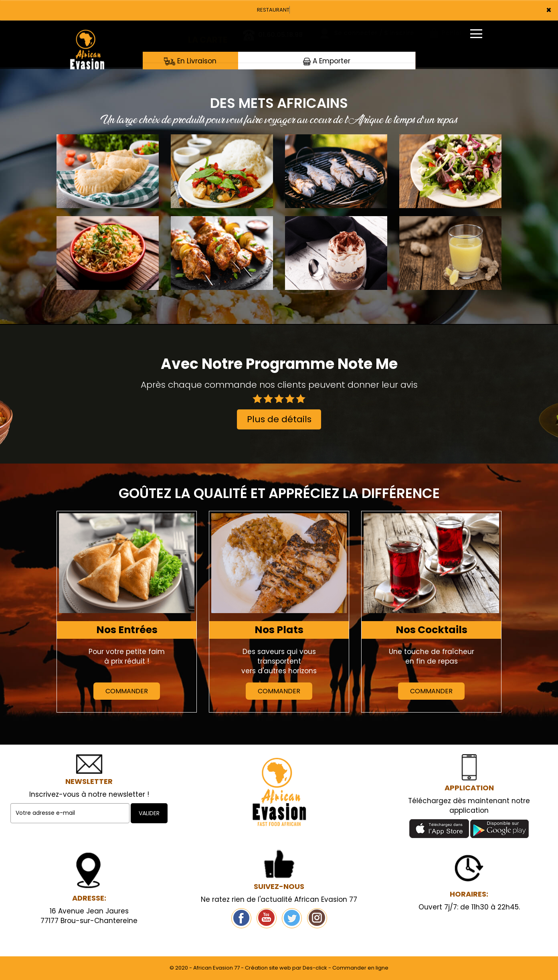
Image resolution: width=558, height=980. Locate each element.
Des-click (315, 968)
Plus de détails (279, 419)
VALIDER (149, 813)
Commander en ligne (360, 968)
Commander (127, 691)
